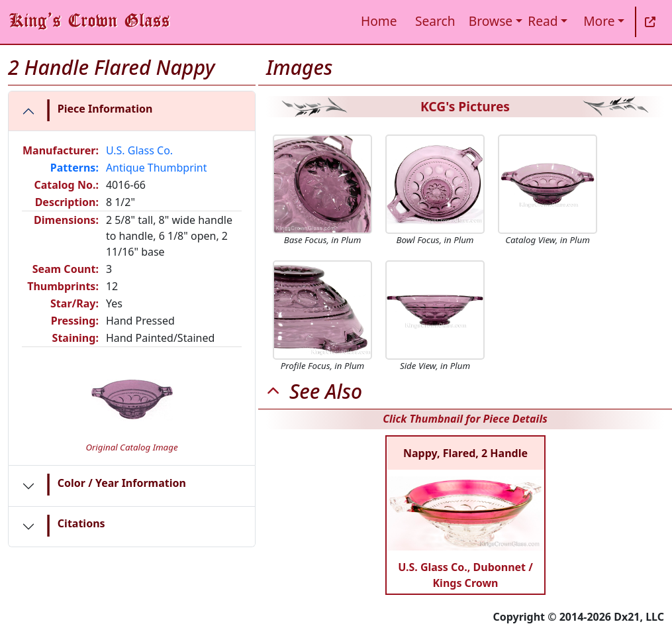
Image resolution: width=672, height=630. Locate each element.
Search (435, 21)
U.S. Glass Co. (139, 150)
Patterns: (74, 168)
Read (543, 21)
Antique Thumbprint (157, 168)
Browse (491, 21)
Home (379, 21)
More (599, 21)
